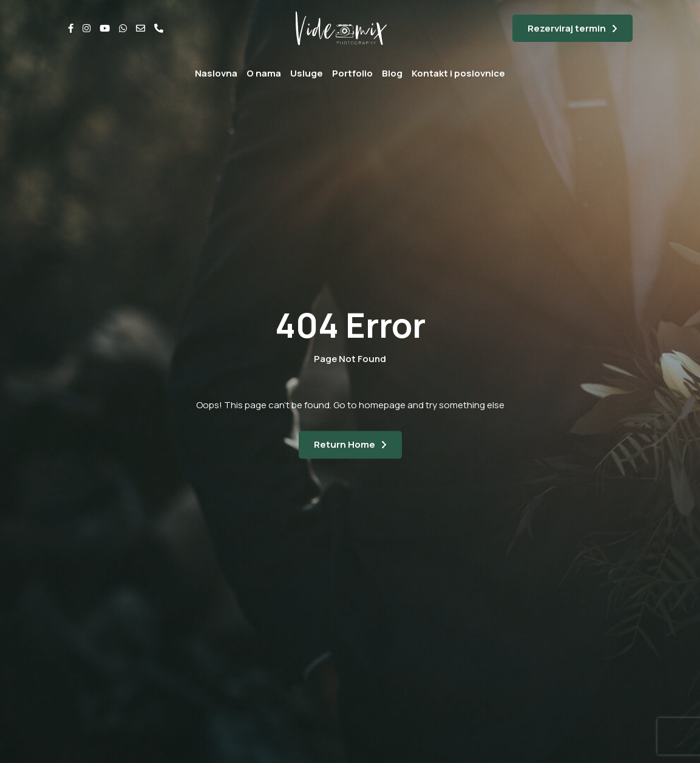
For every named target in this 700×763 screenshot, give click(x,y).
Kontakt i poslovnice (458, 73)
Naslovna (216, 73)
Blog (392, 73)
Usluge (307, 73)
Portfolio (352, 73)
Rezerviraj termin (567, 28)
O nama (264, 73)
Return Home (345, 444)
